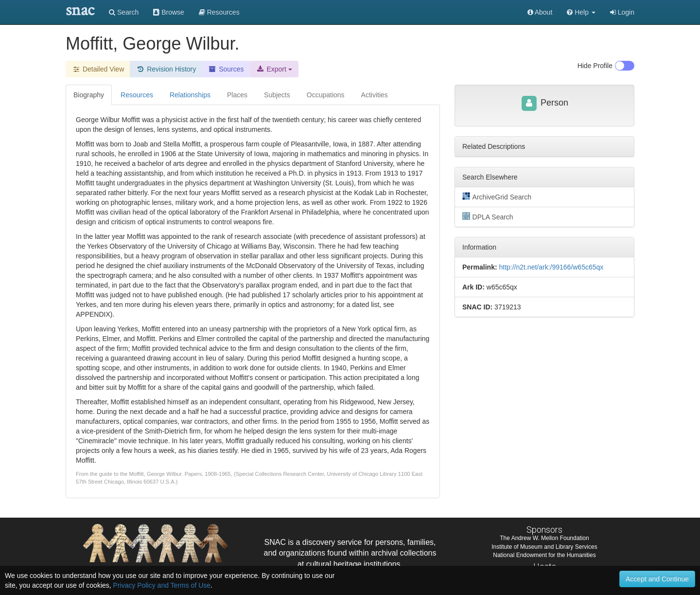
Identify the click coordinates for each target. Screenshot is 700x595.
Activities (375, 95)
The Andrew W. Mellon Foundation (544, 538)
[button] (581, 12)
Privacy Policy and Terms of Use (162, 585)
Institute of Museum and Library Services (544, 547)
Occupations (326, 95)
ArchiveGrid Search (497, 197)
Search (124, 12)
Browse (169, 12)
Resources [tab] (137, 95)
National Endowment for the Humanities (544, 555)
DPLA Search (488, 216)
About (540, 12)
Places (237, 95)
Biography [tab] (89, 95)
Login (622, 12)
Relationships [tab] (190, 95)
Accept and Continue (657, 579)
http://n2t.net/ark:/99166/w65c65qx (551, 267)
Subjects (277, 95)
